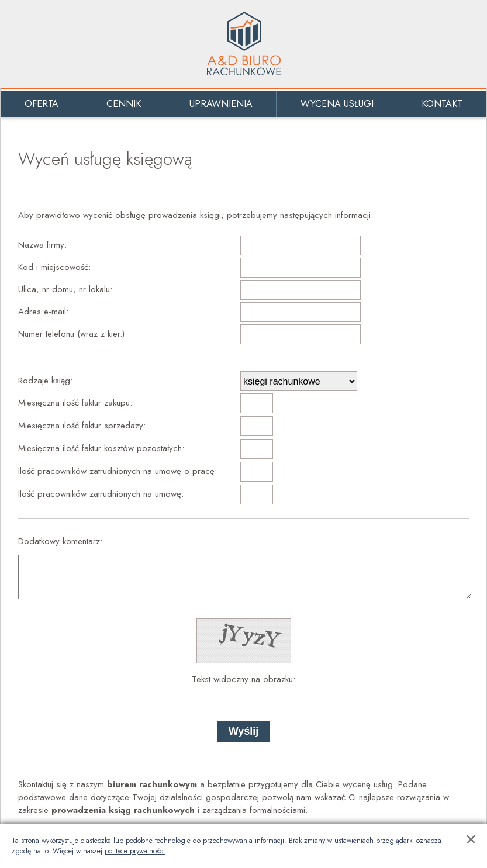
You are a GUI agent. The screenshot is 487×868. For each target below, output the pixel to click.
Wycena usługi (337, 104)
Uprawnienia (221, 104)
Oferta (42, 104)
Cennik (124, 104)
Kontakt (442, 104)
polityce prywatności (135, 851)
